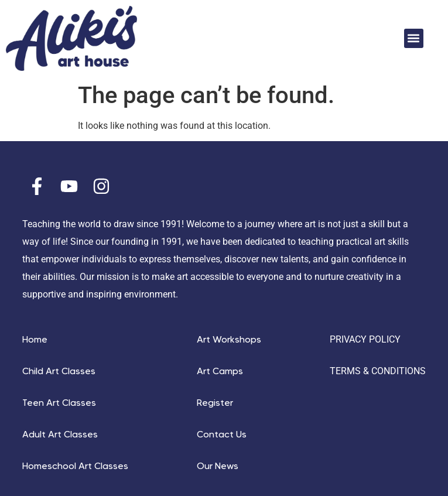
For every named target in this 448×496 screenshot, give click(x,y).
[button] (414, 38)
